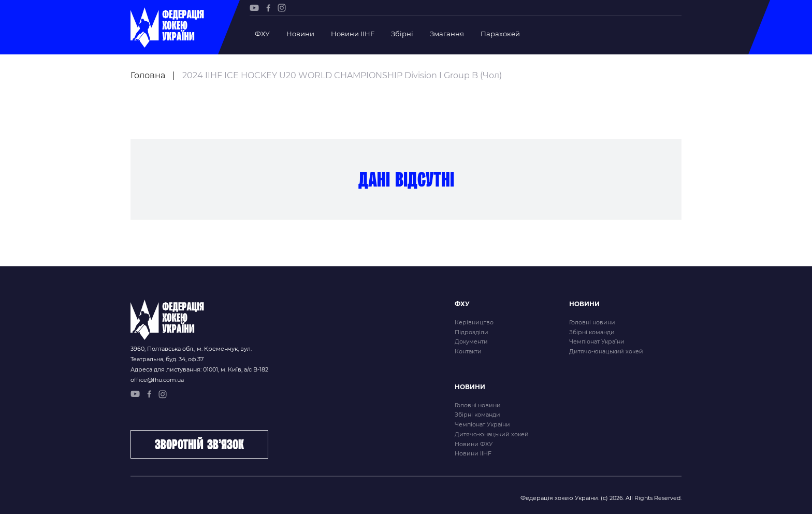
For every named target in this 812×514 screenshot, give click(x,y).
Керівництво (474, 322)
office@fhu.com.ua (157, 380)
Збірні (402, 34)
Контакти (468, 351)
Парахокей (500, 34)
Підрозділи (472, 332)
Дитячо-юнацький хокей (606, 351)
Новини (300, 34)
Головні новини (592, 322)
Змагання (447, 34)
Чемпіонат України (597, 341)
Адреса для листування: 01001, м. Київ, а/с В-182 (199, 369)
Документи (471, 341)
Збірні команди (592, 332)
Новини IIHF (353, 34)
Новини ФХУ (474, 444)
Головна (148, 75)
